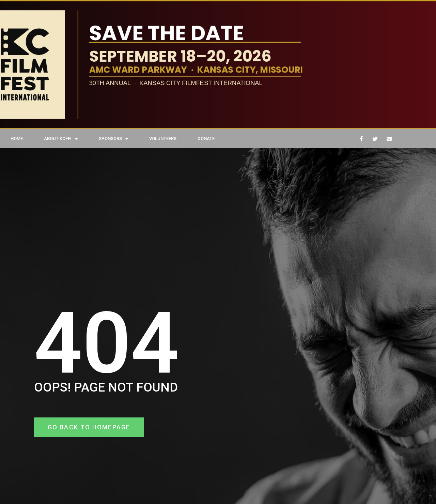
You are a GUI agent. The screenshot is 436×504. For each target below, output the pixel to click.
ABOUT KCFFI (61, 139)
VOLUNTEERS (163, 139)
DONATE (206, 139)
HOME (17, 139)
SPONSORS (113, 139)
